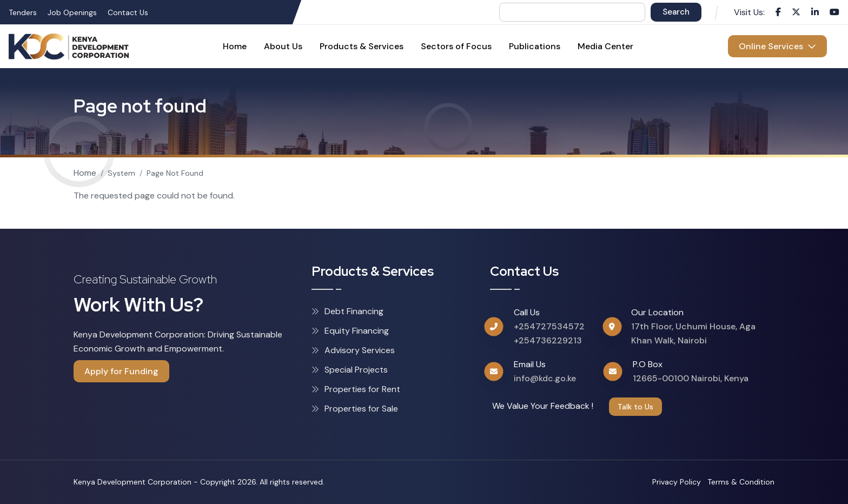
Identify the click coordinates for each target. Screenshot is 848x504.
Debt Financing (347, 311)
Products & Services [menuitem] (362, 46)
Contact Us (128, 12)
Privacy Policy (677, 482)
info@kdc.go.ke (545, 378)
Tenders (23, 12)
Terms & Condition (741, 482)
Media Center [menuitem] (605, 46)
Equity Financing (350, 331)
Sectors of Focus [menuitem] (456, 46)
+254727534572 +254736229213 (549, 333)
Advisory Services (353, 350)
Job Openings (72, 12)
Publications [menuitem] (535, 46)
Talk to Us (635, 407)
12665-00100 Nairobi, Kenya (691, 378)
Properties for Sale (355, 409)
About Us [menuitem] (283, 46)
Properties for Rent (356, 389)
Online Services (777, 46)
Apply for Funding (121, 371)
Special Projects (350, 370)
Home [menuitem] (235, 46)
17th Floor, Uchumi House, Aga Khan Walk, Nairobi (693, 333)
